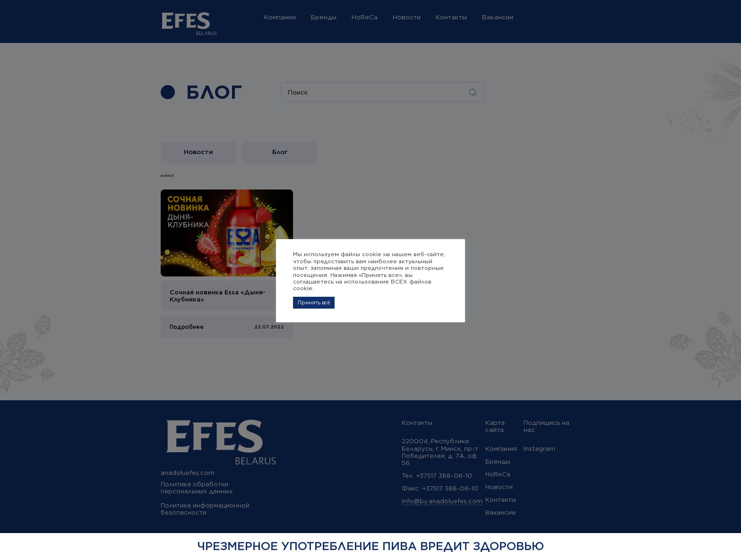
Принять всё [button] (314, 302)
